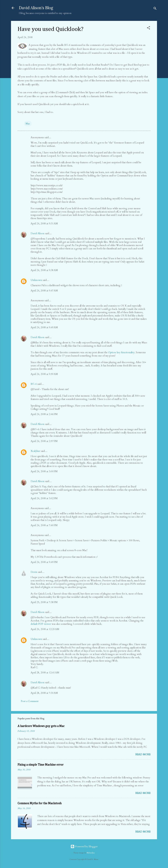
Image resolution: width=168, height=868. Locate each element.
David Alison (38, 233)
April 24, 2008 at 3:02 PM (44, 498)
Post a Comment (30, 701)
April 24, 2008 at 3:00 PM (44, 471)
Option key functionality (121, 352)
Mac (28, 124)
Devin (34, 572)
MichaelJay (91, 853)
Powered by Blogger (84, 846)
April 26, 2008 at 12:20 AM (45, 629)
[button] (148, 28)
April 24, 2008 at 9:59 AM (44, 374)
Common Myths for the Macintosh (40, 803)
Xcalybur (35, 451)
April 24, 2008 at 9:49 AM (44, 327)
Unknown (36, 280)
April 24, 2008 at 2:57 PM (44, 441)
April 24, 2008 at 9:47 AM (44, 291)
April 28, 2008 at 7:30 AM (44, 693)
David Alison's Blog (36, 8)
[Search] (155, 9)
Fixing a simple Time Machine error (41, 765)
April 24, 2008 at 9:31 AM (44, 224)
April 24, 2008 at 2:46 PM (44, 414)
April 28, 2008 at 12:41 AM (45, 673)
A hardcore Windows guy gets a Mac (41, 726)
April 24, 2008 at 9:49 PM (44, 562)
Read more (143, 754)
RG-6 (34, 384)
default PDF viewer (41, 624)
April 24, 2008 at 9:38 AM (44, 270)
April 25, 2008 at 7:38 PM (44, 602)
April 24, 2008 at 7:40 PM (44, 525)
